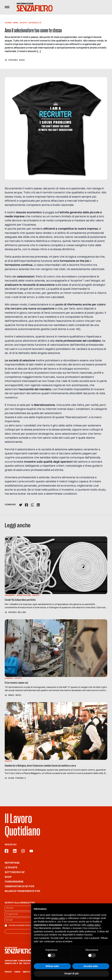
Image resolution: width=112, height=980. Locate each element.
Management (10, 595)
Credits (26, 972)
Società (23, 23)
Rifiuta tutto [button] (52, 966)
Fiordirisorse (14, 882)
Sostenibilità (35, 23)
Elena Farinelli (17, 778)
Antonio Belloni (17, 612)
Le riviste (11, 868)
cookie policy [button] (94, 925)
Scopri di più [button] (72, 973)
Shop (8, 877)
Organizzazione (24, 595)
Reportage (12, 863)
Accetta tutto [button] (91, 966)
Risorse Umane (11, 23)
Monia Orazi (15, 695)
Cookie (17, 972)
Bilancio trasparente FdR (22, 891)
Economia (9, 678)
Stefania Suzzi (17, 60)
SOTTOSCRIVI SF (15, 872)
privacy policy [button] (58, 918)
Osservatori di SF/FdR (19, 886)
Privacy (8, 972)
